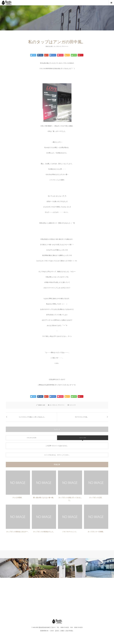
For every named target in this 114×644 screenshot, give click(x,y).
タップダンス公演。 (96, 498)
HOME (13, 596)
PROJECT (25, 596)
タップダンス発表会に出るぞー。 (18, 532)
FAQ (89, 596)
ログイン (59, 455)
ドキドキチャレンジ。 (70, 532)
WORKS (38, 596)
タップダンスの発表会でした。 (44, 532)
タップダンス (57, 46)
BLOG (63, 596)
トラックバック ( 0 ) (31, 438)
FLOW (51, 596)
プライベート (65, 46)
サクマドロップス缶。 (82, 417)
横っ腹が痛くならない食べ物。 (44, 498)
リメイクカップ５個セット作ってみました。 (32, 417)
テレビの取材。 (18, 498)
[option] (14, 568)
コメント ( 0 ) (83, 438)
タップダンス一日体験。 (96, 532)
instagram (101, 596)
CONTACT (76, 596)
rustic (44, 405)
